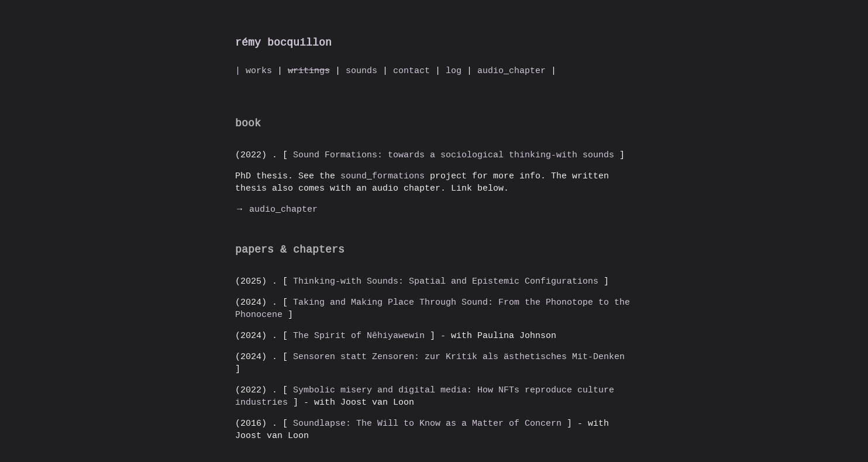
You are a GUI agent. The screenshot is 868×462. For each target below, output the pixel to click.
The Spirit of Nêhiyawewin (359, 335)
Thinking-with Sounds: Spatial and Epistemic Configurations (446, 281)
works (259, 70)
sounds (361, 70)
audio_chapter (511, 70)
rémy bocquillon (283, 42)
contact (411, 70)
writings (309, 70)
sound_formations (385, 175)
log (454, 70)
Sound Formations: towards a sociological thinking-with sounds (454, 154)
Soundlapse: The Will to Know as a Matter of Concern (427, 423)
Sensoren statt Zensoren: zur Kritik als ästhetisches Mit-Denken (456, 356)
